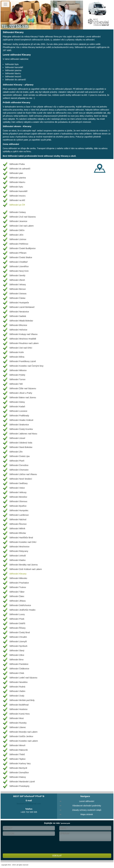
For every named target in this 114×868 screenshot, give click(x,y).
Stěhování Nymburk (18, 646)
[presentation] (25, 848)
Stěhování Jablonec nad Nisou (23, 434)
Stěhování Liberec (18, 727)
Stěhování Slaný (17, 651)
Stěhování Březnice (18, 325)
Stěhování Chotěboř (19, 262)
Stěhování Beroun (18, 289)
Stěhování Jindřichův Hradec (22, 610)
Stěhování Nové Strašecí (21, 479)
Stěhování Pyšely (17, 375)
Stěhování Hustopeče (19, 303)
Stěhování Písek (17, 619)
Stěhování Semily (17, 275)
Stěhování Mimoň (17, 745)
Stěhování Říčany (17, 628)
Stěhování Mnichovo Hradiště (23, 339)
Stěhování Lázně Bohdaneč (22, 307)
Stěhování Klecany (18, 574)
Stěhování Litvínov (18, 239)
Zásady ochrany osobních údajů (87, 810)
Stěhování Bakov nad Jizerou (23, 397)
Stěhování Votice (17, 488)
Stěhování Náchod (18, 519)
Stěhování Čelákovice (19, 669)
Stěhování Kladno (17, 560)
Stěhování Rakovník (19, 750)
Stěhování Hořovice (18, 330)
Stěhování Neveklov (19, 682)
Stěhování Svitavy (18, 212)
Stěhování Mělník (17, 529)
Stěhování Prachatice (19, 583)
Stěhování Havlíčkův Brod (21, 538)
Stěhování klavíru (13, 73)
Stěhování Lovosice (18, 411)
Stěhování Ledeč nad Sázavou (23, 678)
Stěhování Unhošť (18, 556)
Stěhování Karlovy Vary (20, 763)
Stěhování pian (16, 173)
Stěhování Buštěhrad (19, 705)
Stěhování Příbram (18, 253)
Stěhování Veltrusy (18, 492)
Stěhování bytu (12, 64)
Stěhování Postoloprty (19, 786)
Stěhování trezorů (13, 77)
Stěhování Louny (17, 614)
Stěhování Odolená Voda (21, 443)
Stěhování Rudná (17, 687)
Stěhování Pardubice (19, 664)
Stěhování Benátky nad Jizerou (24, 565)
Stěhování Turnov (17, 379)
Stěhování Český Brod (20, 632)
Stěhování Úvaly (17, 696)
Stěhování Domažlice (19, 773)
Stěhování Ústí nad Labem (22, 226)
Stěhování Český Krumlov (21, 429)
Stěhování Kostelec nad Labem (24, 741)
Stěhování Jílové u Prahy (21, 393)
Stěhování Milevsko (18, 578)
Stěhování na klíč (17, 200)
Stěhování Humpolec (19, 510)
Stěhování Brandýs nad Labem (23, 732)
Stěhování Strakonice (19, 425)
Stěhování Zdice (17, 655)
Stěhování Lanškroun (19, 515)
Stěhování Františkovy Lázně (23, 361)
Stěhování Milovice (18, 370)
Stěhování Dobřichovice (20, 605)
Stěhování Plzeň (17, 461)
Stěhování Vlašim (17, 691)
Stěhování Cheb (17, 673)
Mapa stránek (87, 814)
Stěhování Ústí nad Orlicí (21, 348)
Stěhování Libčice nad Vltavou (23, 474)
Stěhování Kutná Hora (19, 714)
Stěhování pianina (13, 70)
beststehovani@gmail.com (29, 804)
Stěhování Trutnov (18, 587)
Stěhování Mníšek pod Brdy (22, 700)
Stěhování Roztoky (18, 723)
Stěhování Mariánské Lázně (22, 782)
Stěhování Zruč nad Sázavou (23, 217)
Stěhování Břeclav (18, 533)
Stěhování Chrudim (18, 637)
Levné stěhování (87, 801)
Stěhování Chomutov (19, 470)
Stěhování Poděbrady (19, 416)
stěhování (43, 95)
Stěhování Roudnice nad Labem (24, 343)
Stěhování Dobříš (17, 623)
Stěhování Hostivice (18, 709)
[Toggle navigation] (5, 4)
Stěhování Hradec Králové (21, 420)
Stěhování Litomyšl (18, 641)
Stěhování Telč (16, 384)
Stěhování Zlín (16, 452)
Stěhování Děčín (17, 230)
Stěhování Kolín (17, 352)
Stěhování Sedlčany (19, 483)
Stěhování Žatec (17, 596)
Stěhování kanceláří (14, 67)
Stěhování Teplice (17, 759)
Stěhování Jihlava (17, 601)
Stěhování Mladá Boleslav (21, 321)
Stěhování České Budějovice (22, 248)
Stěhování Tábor (17, 592)
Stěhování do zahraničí (15, 80)
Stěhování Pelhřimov (19, 244)
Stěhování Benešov (18, 497)
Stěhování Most (16, 718)
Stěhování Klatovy (18, 777)
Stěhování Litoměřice (19, 266)
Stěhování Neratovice (19, 312)
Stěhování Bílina (17, 357)
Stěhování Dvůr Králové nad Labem (26, 569)
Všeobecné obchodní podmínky (87, 806)
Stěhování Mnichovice (19, 547)
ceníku (33, 148)
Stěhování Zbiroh (17, 280)
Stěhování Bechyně (18, 768)
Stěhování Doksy (17, 402)
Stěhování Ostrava (18, 294)
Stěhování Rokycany (19, 551)
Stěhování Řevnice (18, 524)
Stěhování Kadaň (17, 407)
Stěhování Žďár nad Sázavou (23, 388)
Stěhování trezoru (17, 196)
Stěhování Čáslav (17, 298)
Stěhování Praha (17, 164)
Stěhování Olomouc (18, 501)
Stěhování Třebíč (17, 754)
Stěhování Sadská (18, 316)
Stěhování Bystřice (18, 506)
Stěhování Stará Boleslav (21, 447)
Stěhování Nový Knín (19, 271)
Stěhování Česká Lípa (19, 456)
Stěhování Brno (16, 660)
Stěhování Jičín (16, 235)
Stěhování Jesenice (18, 221)
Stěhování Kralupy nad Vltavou (23, 334)
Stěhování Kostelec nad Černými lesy (26, 366)
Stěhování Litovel (17, 438)
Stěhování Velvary (18, 285)
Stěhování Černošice (19, 465)
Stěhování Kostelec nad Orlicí (23, 542)
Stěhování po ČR (17, 205)
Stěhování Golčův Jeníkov (21, 736)
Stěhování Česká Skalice (21, 257)
